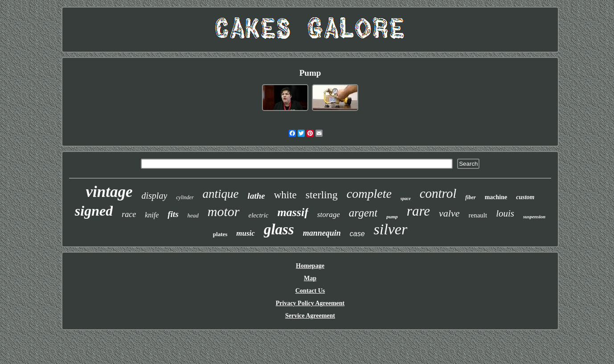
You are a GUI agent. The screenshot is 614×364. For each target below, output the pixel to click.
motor (224, 211)
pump (392, 217)
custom (525, 197)
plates (220, 234)
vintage (109, 192)
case (357, 234)
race (129, 214)
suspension (534, 217)
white (285, 195)
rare (418, 211)
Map (310, 278)
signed (94, 211)
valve (449, 213)
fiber (470, 197)
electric (259, 215)
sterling (322, 195)
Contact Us (310, 291)
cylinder (185, 197)
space (406, 198)
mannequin (322, 233)
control (438, 193)
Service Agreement (310, 316)
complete (369, 194)
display (155, 196)
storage (329, 215)
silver (391, 229)
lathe (256, 196)
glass (279, 229)
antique (221, 194)
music (246, 233)
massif (293, 212)
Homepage (310, 266)
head (193, 215)
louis (505, 213)
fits (173, 214)
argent (363, 213)
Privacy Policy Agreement (310, 303)
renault (478, 215)
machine (496, 197)
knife (152, 215)
